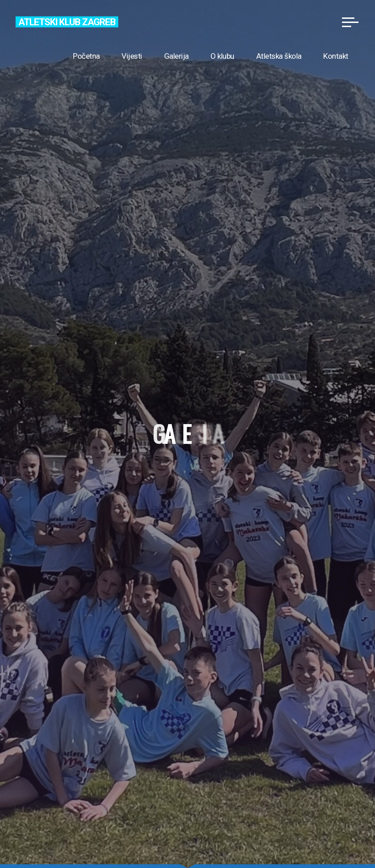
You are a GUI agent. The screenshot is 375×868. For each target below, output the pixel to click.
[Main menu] (350, 22)
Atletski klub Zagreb (67, 22)
